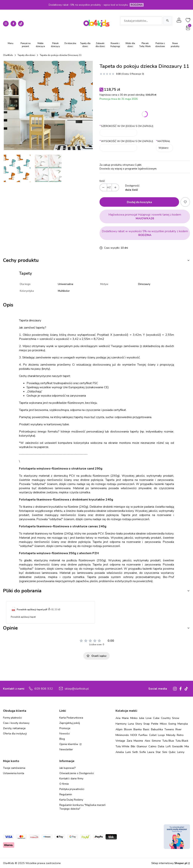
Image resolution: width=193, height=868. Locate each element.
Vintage (120, 741)
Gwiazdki (178, 746)
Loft (168, 746)
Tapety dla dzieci (26, 55)
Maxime (138, 741)
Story (139, 724)
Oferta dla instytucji (15, 734)
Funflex (143, 735)
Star (158, 752)
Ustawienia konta (14, 773)
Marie (125, 718)
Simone (156, 741)
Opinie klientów (69, 744)
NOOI (134, 735)
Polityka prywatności (72, 789)
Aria (118, 718)
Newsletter (66, 749)
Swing (172, 724)
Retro (180, 735)
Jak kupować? (67, 768)
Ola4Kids (8, 55)
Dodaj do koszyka (139, 202)
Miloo (163, 724)
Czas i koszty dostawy (16, 723)
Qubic (172, 752)
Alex (147, 741)
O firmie (64, 784)
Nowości (65, 734)
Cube (156, 718)
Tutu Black (182, 741)
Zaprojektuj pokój (70, 723)
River (178, 729)
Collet (153, 735)
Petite (155, 724)
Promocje (65, 728)
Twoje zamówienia (14, 768)
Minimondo (122, 735)
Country (166, 718)
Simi (165, 752)
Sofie (143, 752)
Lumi (128, 752)
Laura (151, 752)
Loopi (161, 735)
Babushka (157, 729)
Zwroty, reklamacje (14, 728)
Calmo (152, 746)
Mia (187, 746)
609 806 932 (44, 689)
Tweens (169, 729)
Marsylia (183, 724)
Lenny (181, 752)
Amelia (120, 752)
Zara (129, 741)
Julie (142, 718)
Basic (146, 729)
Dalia (161, 746)
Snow (176, 718)
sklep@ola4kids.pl (77, 689)
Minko (134, 718)
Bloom (128, 729)
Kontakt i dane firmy (71, 779)
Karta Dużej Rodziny (71, 800)
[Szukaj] (168, 21)
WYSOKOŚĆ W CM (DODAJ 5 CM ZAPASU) (126, 141)
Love (149, 718)
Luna (131, 724)
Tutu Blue (168, 741)
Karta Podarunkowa (71, 718)
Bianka (137, 729)
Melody (171, 735)
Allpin (119, 729)
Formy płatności (12, 718)
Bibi (133, 746)
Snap (147, 724)
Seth (135, 752)
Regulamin (66, 794)
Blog (62, 739)
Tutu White (122, 746)
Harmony (121, 724)
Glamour (142, 746)
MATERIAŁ (163, 141)
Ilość (102, 181)
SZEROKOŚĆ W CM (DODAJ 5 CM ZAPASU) (126, 126)
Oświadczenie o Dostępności (77, 773)
